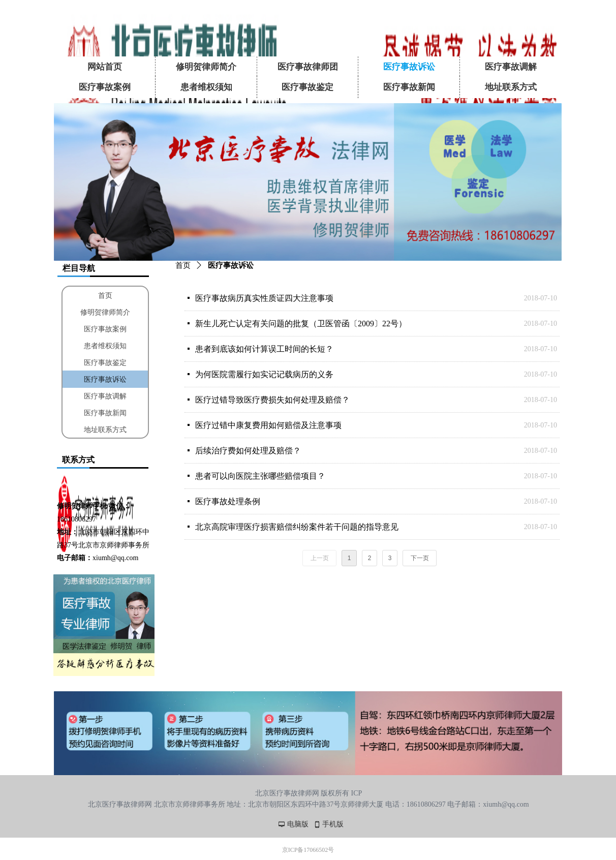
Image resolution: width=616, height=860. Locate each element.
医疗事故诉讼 (231, 265)
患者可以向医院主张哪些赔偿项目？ (260, 476)
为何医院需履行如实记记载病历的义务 (264, 374)
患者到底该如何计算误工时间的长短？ (264, 349)
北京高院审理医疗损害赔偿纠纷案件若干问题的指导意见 (297, 527)
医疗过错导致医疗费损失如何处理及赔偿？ (272, 400)
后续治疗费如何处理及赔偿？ (248, 451)
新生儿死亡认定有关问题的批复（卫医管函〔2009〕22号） (301, 324)
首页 (183, 265)
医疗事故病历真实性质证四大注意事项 (264, 298)
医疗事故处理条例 (228, 501)
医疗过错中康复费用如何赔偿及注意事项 (268, 425)
